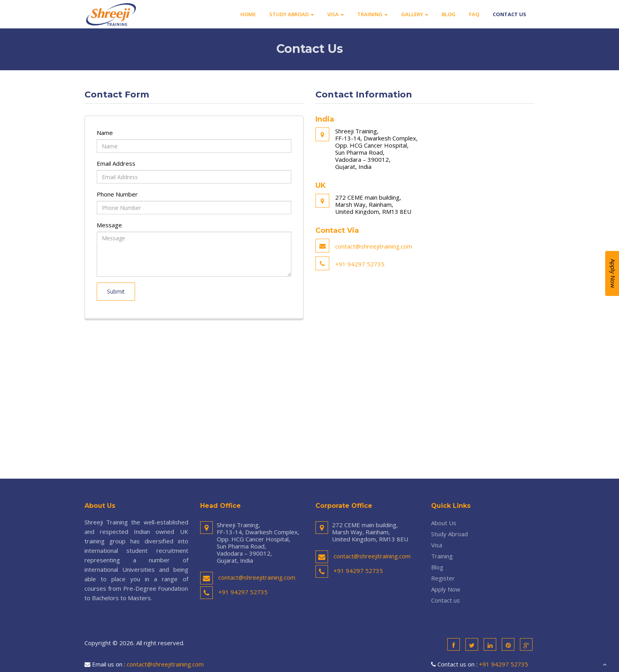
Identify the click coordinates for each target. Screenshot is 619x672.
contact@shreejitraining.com (374, 246)
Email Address (116, 163)
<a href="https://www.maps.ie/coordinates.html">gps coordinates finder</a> (309, 396)
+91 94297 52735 (360, 264)
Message (109, 225)
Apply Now (446, 589)
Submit (116, 291)
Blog (449, 14)
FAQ (474, 14)
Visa (336, 14)
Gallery (415, 14)
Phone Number (117, 194)
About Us (444, 523)
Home (248, 14)
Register (443, 578)
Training (372, 14)
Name (105, 133)
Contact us (509, 14)
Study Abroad (292, 14)
